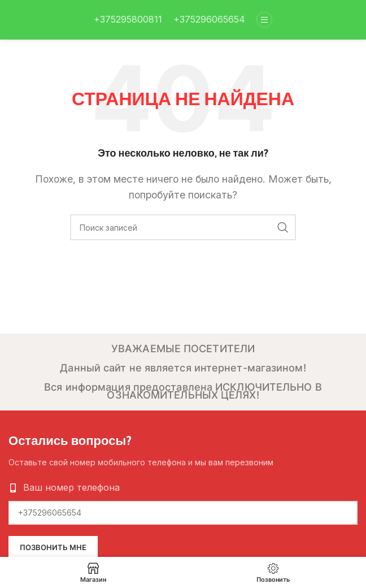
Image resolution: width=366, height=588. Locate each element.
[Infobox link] (128, 20)
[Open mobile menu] (264, 20)
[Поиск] (183, 227)
